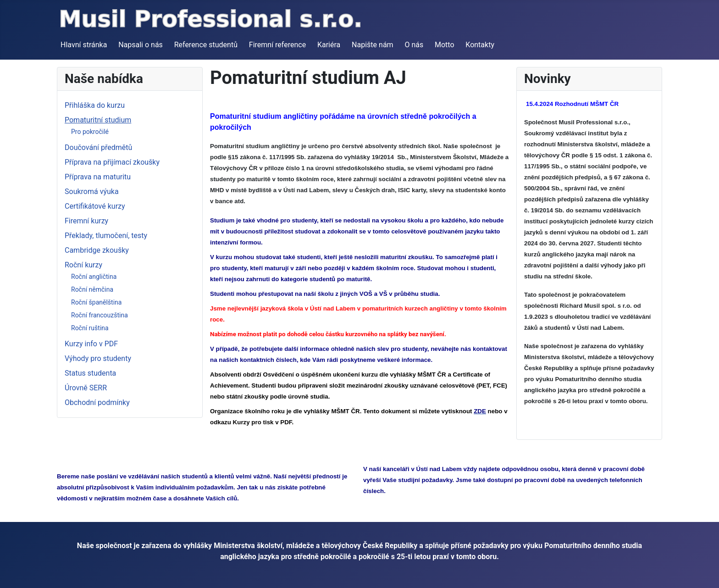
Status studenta (90, 373)
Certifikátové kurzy (95, 206)
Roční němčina (92, 289)
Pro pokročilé (90, 132)
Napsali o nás (141, 45)
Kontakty (480, 45)
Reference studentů (206, 45)
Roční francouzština (100, 315)
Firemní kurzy (86, 221)
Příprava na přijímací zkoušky (112, 162)
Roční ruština (90, 328)
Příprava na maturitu (98, 177)
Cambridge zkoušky (97, 250)
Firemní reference (277, 45)
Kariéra (329, 45)
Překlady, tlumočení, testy (106, 236)
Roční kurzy (83, 265)
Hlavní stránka (84, 45)
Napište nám (373, 45)
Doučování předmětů (98, 147)
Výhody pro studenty (98, 358)
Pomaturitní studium (98, 120)
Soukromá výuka (92, 191)
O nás (414, 45)
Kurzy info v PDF (91, 344)
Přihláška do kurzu (95, 105)
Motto (445, 45)
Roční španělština (96, 302)
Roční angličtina (94, 277)
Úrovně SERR (86, 388)
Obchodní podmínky (97, 402)
